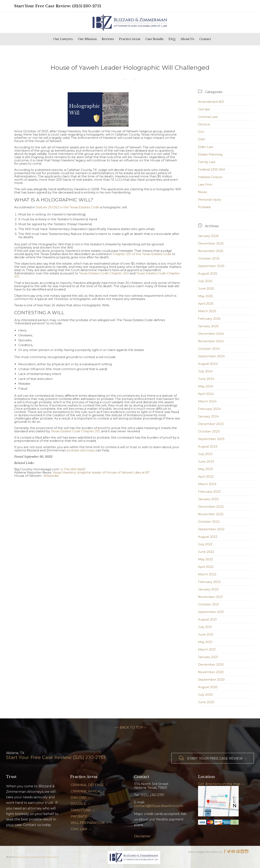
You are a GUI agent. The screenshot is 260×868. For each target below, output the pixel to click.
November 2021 (210, 597)
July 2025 (205, 281)
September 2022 (211, 529)
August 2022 (208, 537)
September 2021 (211, 612)
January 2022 (208, 589)
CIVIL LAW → (81, 829)
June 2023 (206, 461)
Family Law (207, 162)
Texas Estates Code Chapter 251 (75, 431)
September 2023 (211, 439)
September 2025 (211, 266)
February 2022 (209, 582)
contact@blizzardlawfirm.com (159, 806)
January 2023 (208, 499)
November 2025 (211, 251)
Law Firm (205, 184)
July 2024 (205, 371)
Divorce (204, 124)
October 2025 (209, 258)
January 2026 (208, 236)
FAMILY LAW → (83, 810)
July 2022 (205, 544)
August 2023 (208, 446)
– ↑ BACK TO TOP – (130, 727)
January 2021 (208, 657)
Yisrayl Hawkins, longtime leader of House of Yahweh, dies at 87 (101, 472)
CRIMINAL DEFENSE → (89, 785)
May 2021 (205, 642)
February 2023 (209, 492)
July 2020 (205, 695)
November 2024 (211, 341)
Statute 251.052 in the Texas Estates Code (67, 207)
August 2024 (208, 364)
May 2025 (205, 296)
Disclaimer (142, 836)
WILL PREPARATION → (90, 823)
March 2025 (207, 311)
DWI (202, 139)
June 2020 (206, 702)
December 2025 (211, 243)
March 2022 (207, 574)
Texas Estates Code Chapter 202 (104, 273)
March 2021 (207, 649)
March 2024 (207, 401)
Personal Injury (210, 199)
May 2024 (206, 386)
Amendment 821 (211, 102)
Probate (204, 207)
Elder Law (206, 147)
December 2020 (211, 664)
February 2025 (209, 319)
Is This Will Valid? (73, 469)
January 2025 (208, 326)
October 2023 (209, 431)
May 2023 (205, 469)
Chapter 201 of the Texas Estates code (142, 254)
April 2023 (206, 476)
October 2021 (209, 604)
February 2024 (209, 409)
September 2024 (211, 356)
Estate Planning (210, 154)
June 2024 (206, 379)
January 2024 (208, 416)
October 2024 (209, 349)
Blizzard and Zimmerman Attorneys (37, 857)
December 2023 (211, 424)
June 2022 (206, 552)
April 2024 (206, 394)
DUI (201, 132)
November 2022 (211, 514)
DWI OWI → (81, 798)
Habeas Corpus (210, 177)
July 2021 (205, 627)
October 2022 (209, 522)
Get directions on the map (219, 784)
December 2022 (211, 507)
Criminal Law (208, 117)
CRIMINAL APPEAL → (88, 791)
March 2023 (207, 484)
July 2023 (205, 454)
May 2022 (205, 559)
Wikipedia (51, 476)
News (202, 192)
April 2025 (206, 304)
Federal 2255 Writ (212, 169)
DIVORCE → (81, 804)
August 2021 (207, 619)
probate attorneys (81, 450)
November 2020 (211, 672)
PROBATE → (81, 816)
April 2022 (206, 567)
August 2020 (208, 687)
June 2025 (206, 288)
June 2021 (206, 634)
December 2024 (211, 334)
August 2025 (208, 273)
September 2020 (211, 680)
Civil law (204, 109)
